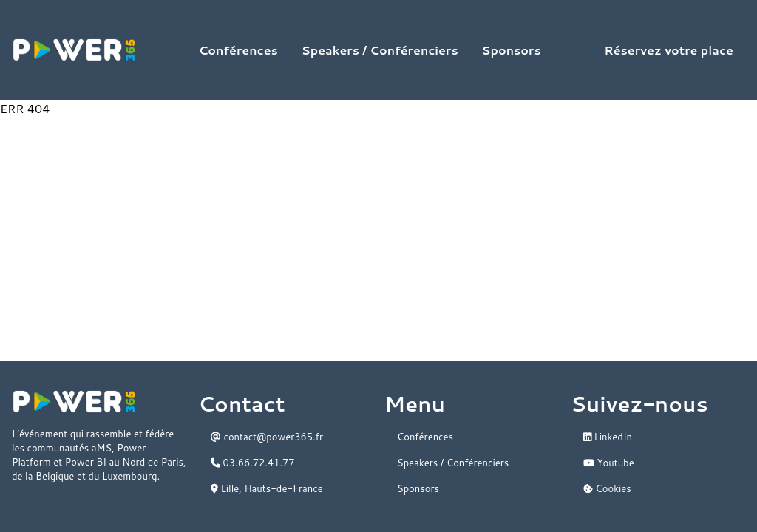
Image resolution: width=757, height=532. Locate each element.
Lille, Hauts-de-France (267, 488)
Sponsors (512, 50)
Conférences (238, 50)
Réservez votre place (669, 50)
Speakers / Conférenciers (380, 50)
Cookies (607, 488)
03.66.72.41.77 (253, 463)
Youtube (609, 463)
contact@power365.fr (267, 437)
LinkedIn (608, 437)
